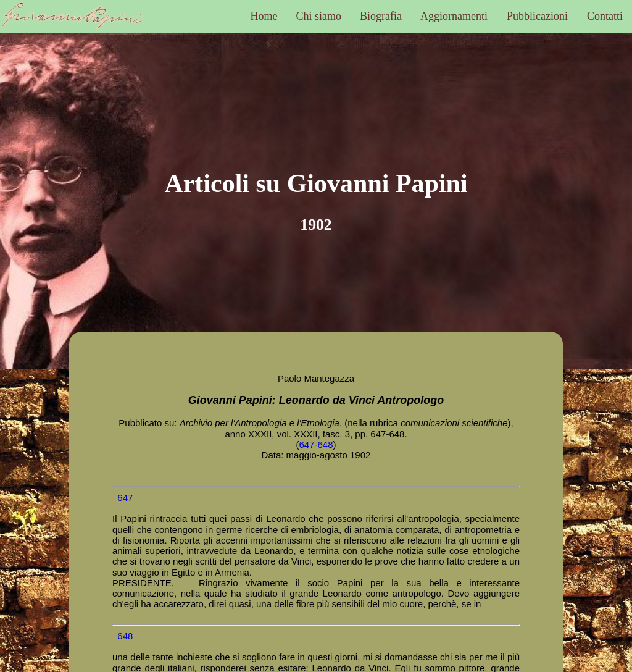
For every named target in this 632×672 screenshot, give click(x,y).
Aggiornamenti (454, 16)
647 (306, 444)
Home (264, 16)
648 (326, 444)
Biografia (381, 16)
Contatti (605, 16)
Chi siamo (319, 16)
